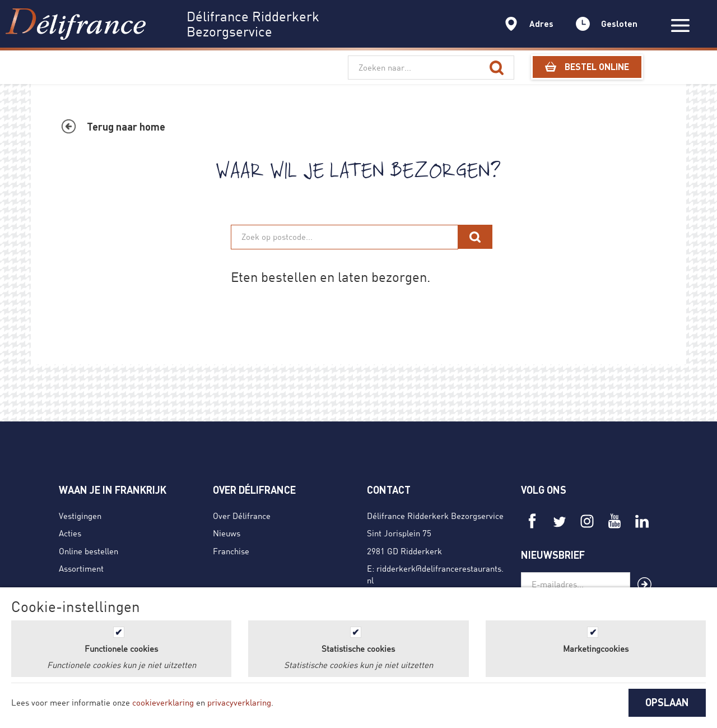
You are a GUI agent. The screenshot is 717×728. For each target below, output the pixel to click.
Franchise (231, 551)
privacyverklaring (239, 702)
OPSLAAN (667, 702)
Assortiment (81, 568)
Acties (70, 533)
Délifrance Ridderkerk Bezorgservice (435, 516)
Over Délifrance (242, 516)
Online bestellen (89, 551)
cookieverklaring (163, 702)
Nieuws (227, 533)
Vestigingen (80, 516)
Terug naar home (126, 127)
